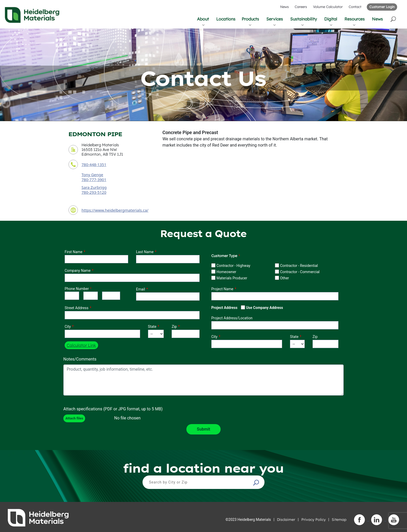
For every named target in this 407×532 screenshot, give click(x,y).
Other (284, 278)
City (68, 327)
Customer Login (382, 7)
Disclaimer (286, 520)
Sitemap (339, 520)
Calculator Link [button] (81, 345)
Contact (355, 7)
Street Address (77, 308)
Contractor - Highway (233, 266)
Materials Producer (232, 278)
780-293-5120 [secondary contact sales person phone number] (94, 192)
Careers (301, 7)
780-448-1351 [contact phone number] (94, 164)
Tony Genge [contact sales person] (92, 175)
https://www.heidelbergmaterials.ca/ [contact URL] (115, 210)
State (152, 327)
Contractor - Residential (299, 266)
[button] (394, 19)
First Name (73, 252)
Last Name (145, 252)
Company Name (78, 271)
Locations (226, 19)
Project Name (222, 289)
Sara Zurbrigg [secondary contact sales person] (94, 187)
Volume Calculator (328, 7)
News (284, 7)
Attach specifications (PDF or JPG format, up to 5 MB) (113, 409)
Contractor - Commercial (300, 272)
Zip (174, 327)
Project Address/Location (232, 318)
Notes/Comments (80, 359)
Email (141, 289)
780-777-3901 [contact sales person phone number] (94, 179)
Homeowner (226, 272)
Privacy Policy (314, 520)
